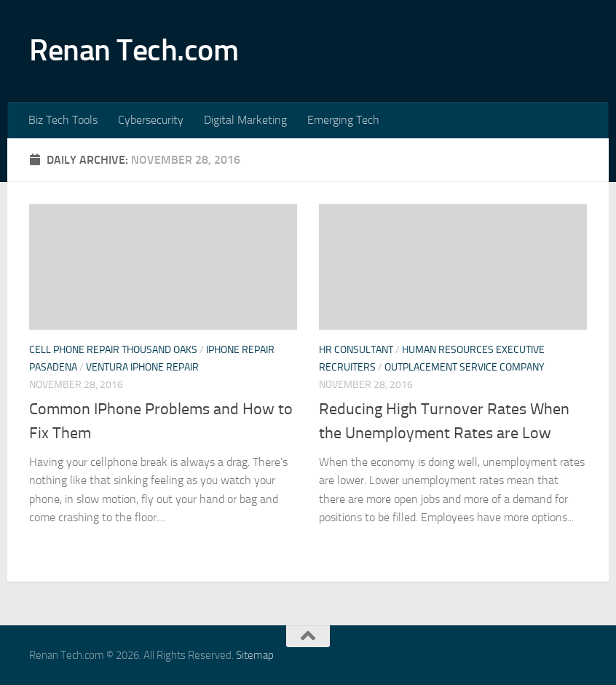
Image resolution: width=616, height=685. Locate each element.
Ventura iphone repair (142, 367)
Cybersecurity (151, 120)
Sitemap (255, 655)
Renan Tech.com (134, 50)
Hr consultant (356, 350)
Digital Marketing (245, 120)
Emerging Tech (343, 120)
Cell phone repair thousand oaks (113, 350)
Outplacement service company (465, 367)
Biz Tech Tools (63, 120)
